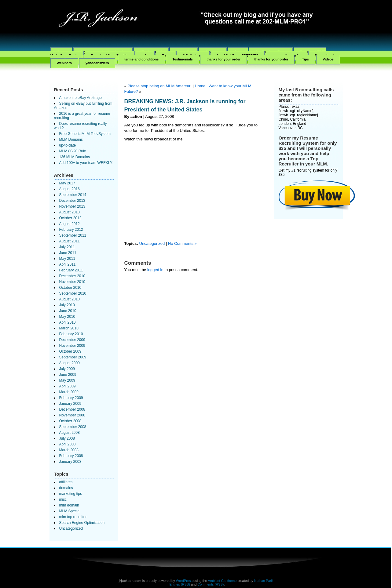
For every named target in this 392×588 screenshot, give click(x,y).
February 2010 (71, 334)
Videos (328, 59)
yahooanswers (97, 63)
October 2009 (70, 351)
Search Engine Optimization (82, 523)
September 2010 (73, 293)
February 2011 (71, 270)
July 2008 (67, 438)
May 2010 (67, 317)
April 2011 (68, 264)
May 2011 (67, 259)
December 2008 (72, 409)
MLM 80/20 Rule (73, 151)
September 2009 (73, 357)
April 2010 (68, 322)
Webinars (64, 63)
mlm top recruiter (73, 517)
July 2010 (67, 305)
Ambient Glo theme (222, 581)
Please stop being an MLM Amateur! (159, 86)
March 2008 (69, 450)
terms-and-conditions (141, 59)
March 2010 (69, 328)
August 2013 (70, 212)
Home (200, 86)
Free (165, 56)
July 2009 (67, 369)
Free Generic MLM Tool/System (85, 134)
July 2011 (67, 247)
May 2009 (67, 380)
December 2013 (72, 201)
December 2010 (72, 276)
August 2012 (70, 224)
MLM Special (70, 511)
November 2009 (72, 346)
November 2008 (72, 415)
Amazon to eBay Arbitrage (81, 98)
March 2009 (69, 392)
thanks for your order (223, 59)
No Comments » (182, 243)
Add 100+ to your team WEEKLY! (86, 163)
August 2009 (70, 363)
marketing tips (71, 494)
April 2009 (68, 386)
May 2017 (67, 183)
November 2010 (72, 282)
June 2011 (68, 253)
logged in (155, 270)
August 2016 (70, 189)
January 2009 (70, 404)
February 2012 (71, 230)
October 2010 (70, 288)
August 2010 (70, 299)
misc (63, 499)
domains (66, 488)
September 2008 (73, 427)
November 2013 (72, 206)
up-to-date (68, 145)
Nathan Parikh (265, 581)
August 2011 (70, 241)
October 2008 (70, 421)
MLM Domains (71, 140)
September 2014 (73, 195)
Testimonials (182, 59)
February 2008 (71, 456)
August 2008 (70, 433)
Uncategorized (71, 528)
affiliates (66, 482)
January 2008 (70, 462)
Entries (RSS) (180, 584)
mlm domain (69, 505)
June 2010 (68, 311)
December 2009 (72, 340)
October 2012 (70, 218)
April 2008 (68, 444)
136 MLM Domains (75, 157)
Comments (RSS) (211, 584)
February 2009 (71, 398)
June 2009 (68, 375)
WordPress (184, 581)
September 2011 (73, 235)
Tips (306, 59)
